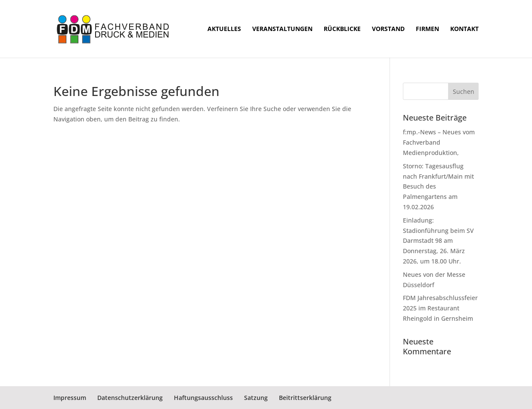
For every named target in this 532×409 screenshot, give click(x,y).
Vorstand (388, 29)
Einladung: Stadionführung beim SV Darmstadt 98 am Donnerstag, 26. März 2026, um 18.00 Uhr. (438, 241)
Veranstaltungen (282, 29)
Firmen (427, 29)
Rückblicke (342, 29)
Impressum (70, 398)
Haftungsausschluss (203, 398)
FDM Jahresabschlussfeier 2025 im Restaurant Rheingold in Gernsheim (440, 308)
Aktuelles (224, 29)
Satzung (256, 398)
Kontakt (464, 29)
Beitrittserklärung (305, 398)
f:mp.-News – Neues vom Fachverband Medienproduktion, (439, 142)
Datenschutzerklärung (130, 398)
